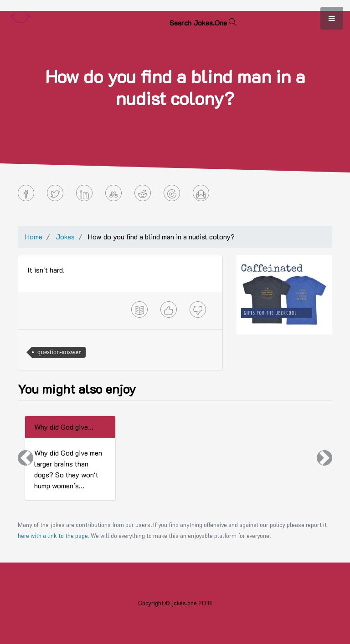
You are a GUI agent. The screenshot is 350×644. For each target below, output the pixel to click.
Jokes (65, 236)
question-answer (59, 352)
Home (34, 236)
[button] (26, 458)
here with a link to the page (53, 536)
